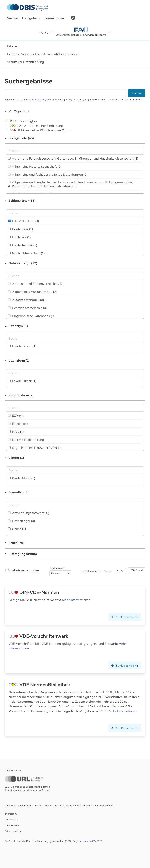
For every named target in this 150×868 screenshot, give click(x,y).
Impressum (11, 814)
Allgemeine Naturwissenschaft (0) (35, 166)
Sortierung (57, 568)
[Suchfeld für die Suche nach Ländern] (75, 470)
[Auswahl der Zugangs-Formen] (75, 408)
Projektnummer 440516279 (87, 841)
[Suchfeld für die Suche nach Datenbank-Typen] (75, 276)
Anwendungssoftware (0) (29, 513)
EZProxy (16, 416)
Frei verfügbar (21, 121)
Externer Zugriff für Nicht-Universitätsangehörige (43, 54)
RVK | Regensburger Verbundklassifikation (27, 790)
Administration (13, 831)
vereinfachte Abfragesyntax (36, 99)
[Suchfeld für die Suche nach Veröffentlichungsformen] (75, 505)
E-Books (13, 46)
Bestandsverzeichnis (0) (27, 308)
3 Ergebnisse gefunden (22, 570)
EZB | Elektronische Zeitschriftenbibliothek (27, 787)
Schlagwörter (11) (20, 201)
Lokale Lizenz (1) (22, 346)
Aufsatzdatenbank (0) (26, 300)
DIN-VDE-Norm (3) (24, 221)
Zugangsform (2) (19, 395)
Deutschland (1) (22, 478)
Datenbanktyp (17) (21, 263)
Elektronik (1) (19, 237)
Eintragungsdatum (21, 554)
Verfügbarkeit (17, 111)
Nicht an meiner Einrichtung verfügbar (38, 130)
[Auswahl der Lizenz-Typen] (75, 338)
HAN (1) (16, 432)
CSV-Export (137, 570)
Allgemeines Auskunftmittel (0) (32, 292)
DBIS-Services (12, 825)
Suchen (13, 18)
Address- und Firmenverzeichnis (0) (36, 284)
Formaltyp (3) (17, 492)
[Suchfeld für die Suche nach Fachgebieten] (75, 151)
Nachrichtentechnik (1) (26, 253)
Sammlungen (55, 18)
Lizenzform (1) (17, 360)
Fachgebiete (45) (19, 138)
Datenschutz (12, 820)
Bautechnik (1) (21, 229)
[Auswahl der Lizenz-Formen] (75, 373)
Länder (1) (14, 458)
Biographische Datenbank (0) (31, 316)
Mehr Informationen (76, 600)
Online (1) (17, 529)
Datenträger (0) (21, 521)
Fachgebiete (32, 18)
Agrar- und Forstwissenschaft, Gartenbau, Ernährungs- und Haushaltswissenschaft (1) (73, 158)
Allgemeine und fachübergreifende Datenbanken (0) (48, 174)
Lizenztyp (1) (16, 326)
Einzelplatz (18, 424)
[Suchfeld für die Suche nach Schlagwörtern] (75, 213)
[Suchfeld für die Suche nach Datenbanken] (65, 93)
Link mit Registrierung (26, 440)
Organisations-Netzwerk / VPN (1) (35, 448)
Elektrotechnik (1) (23, 245)
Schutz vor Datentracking (25, 62)
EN (73, 18)
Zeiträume (14, 543)
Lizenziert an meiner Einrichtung (34, 126)
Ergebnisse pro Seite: (97, 571)
